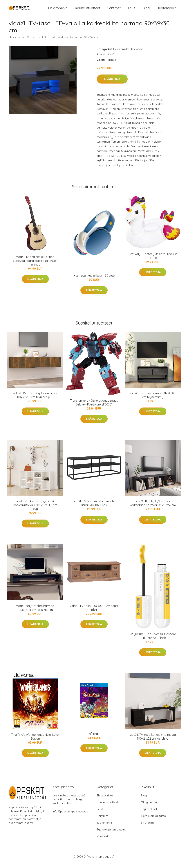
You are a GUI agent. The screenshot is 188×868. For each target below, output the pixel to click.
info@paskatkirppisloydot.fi (70, 817)
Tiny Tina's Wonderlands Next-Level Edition (35, 742)
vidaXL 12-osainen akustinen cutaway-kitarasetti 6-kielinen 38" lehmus (35, 266)
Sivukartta (147, 828)
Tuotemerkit (167, 11)
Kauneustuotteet (87, 11)
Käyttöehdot (149, 814)
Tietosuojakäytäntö (153, 821)
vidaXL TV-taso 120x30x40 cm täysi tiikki (94, 613)
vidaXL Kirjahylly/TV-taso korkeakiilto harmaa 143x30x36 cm (153, 508)
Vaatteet (102, 841)
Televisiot (137, 54)
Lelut (132, 11)
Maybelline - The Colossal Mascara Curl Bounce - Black (153, 641)
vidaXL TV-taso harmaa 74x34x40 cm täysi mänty (153, 400)
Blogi (146, 11)
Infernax (94, 739)
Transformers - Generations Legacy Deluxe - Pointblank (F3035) (94, 408)
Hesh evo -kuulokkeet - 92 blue (94, 281)
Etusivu (13, 42)
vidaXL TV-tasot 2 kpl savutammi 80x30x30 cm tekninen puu (35, 400)
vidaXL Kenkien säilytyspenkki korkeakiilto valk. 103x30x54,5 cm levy (35, 510)
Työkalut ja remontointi (111, 835)
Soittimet (114, 11)
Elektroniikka (58, 11)
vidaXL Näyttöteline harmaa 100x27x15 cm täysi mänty (35, 613)
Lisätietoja (112, 84)
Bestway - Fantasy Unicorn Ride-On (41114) (153, 261)
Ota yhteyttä (149, 807)
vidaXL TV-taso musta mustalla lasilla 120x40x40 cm (94, 508)
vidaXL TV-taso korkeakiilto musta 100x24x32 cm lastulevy (153, 742)
